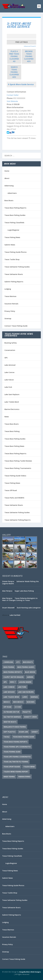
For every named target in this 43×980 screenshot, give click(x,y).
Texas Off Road (11, 490)
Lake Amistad (10, 365)
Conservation (10, 350)
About (7, 178)
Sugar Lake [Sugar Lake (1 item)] (23, 732)
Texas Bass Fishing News (14, 446)
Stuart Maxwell (8, 608)
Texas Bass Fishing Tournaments (18, 468)
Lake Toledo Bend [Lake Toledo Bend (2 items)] (11, 697)
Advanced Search (30, 46)
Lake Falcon (9, 380)
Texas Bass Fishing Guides (15, 215)
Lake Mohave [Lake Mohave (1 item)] (9, 692)
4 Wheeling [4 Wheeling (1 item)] (8, 662)
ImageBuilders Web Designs (30, 972)
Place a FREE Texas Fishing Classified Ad (14, 56)
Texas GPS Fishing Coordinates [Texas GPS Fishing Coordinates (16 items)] (17, 757)
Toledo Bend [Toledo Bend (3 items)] (29, 767)
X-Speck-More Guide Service (21, 84)
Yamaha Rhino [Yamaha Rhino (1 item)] (24, 777)
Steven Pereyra (8, 581)
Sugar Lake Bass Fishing (24, 591)
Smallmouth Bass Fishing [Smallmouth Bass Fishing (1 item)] (15, 727)
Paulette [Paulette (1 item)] (27, 712)
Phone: (10, 98)
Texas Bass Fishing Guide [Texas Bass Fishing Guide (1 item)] (24, 737)
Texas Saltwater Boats (14, 274)
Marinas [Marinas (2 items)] (34, 697)
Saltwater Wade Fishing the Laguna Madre (20, 582)
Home (7, 171)
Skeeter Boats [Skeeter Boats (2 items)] (10, 722)
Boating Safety (11, 343)
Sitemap (8, 318)
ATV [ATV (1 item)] (18, 662)
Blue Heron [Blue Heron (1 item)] (30, 672)
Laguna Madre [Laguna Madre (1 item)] (25, 682)
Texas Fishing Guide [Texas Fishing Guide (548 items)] (12, 752)
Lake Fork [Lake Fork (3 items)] (22, 687)
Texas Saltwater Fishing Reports (17, 520)
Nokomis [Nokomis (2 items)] (31, 702)
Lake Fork (8, 387)
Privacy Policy (10, 311)
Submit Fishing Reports (14, 282)
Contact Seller (13, 95)
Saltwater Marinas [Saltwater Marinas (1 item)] (12, 717)
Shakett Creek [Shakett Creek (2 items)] (30, 717)
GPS (6, 358)
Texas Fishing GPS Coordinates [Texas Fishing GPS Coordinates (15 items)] (17, 747)
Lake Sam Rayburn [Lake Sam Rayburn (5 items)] (26, 692)
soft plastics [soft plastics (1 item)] (9, 732)
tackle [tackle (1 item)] (7, 737)
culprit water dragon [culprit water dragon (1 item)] (14, 677)
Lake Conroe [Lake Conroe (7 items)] (9, 687)
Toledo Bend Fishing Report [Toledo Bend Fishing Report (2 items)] (16, 772)
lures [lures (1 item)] (25, 697)
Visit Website (12, 101)
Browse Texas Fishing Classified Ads (29, 56)
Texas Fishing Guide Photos (15, 252)
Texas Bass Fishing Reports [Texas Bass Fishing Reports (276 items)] (15, 742)
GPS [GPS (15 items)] (5, 682)
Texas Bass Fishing (12, 431)
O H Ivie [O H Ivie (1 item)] (18, 707)
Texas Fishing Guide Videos (15, 476)
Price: (9, 104)
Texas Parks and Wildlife (14, 498)
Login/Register (13, 230)
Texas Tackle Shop (12, 259)
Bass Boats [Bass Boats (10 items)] (28, 662)
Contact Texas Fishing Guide (16, 326)
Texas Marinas (10, 296)
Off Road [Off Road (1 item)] (7, 707)
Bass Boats (9, 200)
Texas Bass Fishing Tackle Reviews (18, 461)
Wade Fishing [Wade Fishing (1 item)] (9, 777)
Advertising (9, 186)
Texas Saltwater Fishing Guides (17, 267)
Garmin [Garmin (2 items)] (30, 677)
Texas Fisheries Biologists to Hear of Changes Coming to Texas (20, 599)
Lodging (8, 289)
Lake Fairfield (15, 615)
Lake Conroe (9, 372)
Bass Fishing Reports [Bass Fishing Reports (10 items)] (13, 672)
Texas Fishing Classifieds (14, 223)
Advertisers (12, 193)
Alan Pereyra (7, 591)
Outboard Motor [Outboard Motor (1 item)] (11, 712)
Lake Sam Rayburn (12, 394)
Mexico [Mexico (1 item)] (7, 702)
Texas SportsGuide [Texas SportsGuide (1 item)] (12, 767)
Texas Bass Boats (12, 424)
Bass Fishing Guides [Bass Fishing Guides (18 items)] (26, 667)
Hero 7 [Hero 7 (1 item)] (13, 682)
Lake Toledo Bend (12, 402)
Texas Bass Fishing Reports (15, 208)
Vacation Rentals (11, 304)
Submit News (10, 245)
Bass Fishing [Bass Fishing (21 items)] (9, 667)
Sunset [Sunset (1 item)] (35, 732)
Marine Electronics (12, 409)
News (7, 417)
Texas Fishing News (12, 237)
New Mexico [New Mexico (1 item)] (18, 702)
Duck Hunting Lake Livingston (29, 608)
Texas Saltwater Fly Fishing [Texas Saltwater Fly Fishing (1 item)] (16, 762)
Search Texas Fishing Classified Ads (14, 72)
